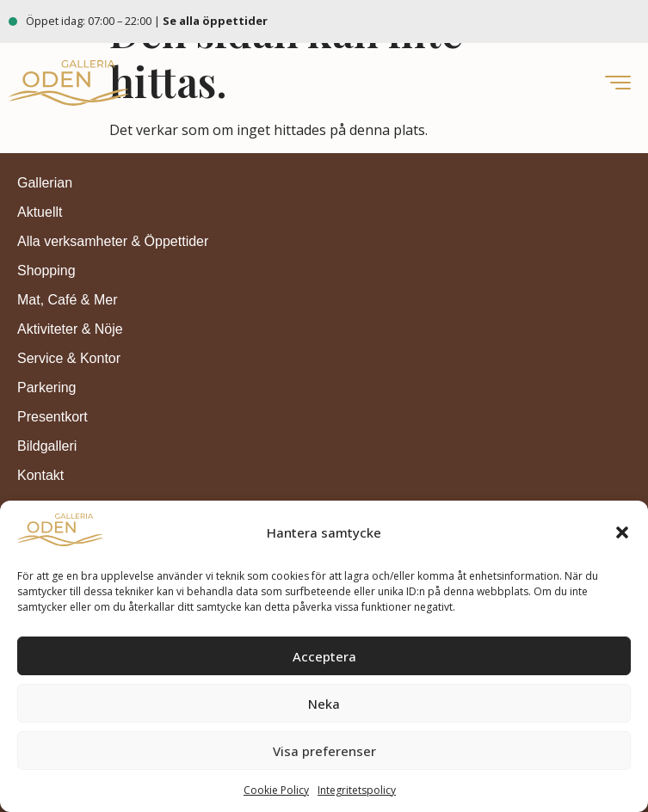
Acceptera (324, 656)
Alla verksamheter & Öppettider (113, 241)
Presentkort (52, 417)
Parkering (46, 388)
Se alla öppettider (216, 21)
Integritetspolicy (357, 790)
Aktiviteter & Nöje (70, 329)
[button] (622, 532)
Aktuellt (40, 212)
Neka (324, 704)
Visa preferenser (324, 751)
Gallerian (45, 183)
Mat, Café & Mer (67, 300)
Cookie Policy (276, 790)
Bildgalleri (47, 446)
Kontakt (40, 475)
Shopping (46, 271)
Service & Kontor (69, 358)
